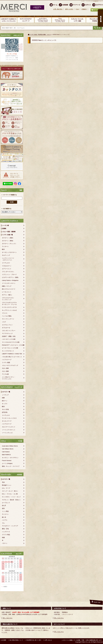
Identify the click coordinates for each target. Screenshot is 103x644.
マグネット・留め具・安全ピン (11, 500)
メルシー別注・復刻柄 (9, 232)
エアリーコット (7, 269)
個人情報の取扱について (16, 640)
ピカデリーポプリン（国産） (11, 277)
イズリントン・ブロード (9, 274)
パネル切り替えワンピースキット (12, 357)
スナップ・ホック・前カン (10, 491)
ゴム (3, 523)
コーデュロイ (6, 263)
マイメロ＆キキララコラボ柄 (11, 342)
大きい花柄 (5, 368)
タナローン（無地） (8, 241)
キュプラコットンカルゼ (9, 310)
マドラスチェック (7, 333)
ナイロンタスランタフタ (9, 307)
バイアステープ (7, 360)
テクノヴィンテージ (8, 319)
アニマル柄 (5, 374)
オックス (5, 404)
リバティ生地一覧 (7, 235)
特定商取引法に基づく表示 (34, 640)
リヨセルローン (7, 266)
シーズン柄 (5, 225)
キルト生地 (5, 409)
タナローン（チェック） (9, 244)
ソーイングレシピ (7, 433)
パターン (5, 543)
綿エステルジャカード (9, 289)
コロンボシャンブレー (9, 331)
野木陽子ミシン (7, 485)
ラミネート (5, 246)
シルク (4, 322)
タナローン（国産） (8, 238)
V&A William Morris (8, 449)
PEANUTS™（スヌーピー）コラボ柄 (13, 345)
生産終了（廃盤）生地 (9, 336)
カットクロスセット (8, 351)
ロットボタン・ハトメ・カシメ (11, 497)
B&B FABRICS (6, 455)
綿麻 (3, 398)
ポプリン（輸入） (7, 295)
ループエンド (6, 503)
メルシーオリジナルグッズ (10, 365)
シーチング (5, 395)
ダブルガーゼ (6, 328)
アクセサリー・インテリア (10, 526)
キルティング (6, 255)
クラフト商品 (6, 535)
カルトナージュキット (9, 427)
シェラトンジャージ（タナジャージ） (8, 259)
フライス (5, 313)
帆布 (3, 249)
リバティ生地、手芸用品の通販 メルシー (41, 35)
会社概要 (4, 640)
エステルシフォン (7, 325)
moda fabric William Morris (10, 446)
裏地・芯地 (5, 529)
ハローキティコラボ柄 (9, 339)
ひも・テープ (6, 488)
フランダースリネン (8, 272)
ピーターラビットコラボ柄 (10, 348)
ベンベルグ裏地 (7, 316)
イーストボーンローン (9, 283)
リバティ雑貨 (6, 363)
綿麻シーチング (7, 286)
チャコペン (5, 514)
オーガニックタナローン (9, 252)
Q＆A (77, 9)
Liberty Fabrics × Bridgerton (10, 280)
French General (7, 461)
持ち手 (4, 506)
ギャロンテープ (7, 421)
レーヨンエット (7, 292)
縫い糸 (4, 517)
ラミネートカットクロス (9, 418)
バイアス (5, 520)
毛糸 (3, 482)
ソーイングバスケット (9, 430)
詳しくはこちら (8, 618)
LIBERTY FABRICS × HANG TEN (12, 354)
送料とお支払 (69, 9)
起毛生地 (5, 412)
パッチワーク (6, 532)
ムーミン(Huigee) (7, 463)
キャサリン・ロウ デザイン (10, 458)
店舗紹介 (84, 9)
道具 (3, 508)
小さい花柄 (5, 371)
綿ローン (5, 401)
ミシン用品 (5, 511)
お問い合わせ (48, 640)
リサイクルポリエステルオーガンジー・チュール (9, 303)
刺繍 (3, 537)
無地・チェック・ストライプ (11, 466)
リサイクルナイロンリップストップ (8, 299)
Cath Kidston (6, 452)
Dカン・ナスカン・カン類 (10, 494)
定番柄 (4, 229)
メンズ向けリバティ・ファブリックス (9, 378)
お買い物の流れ (58, 9)
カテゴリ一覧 (6, 392)
